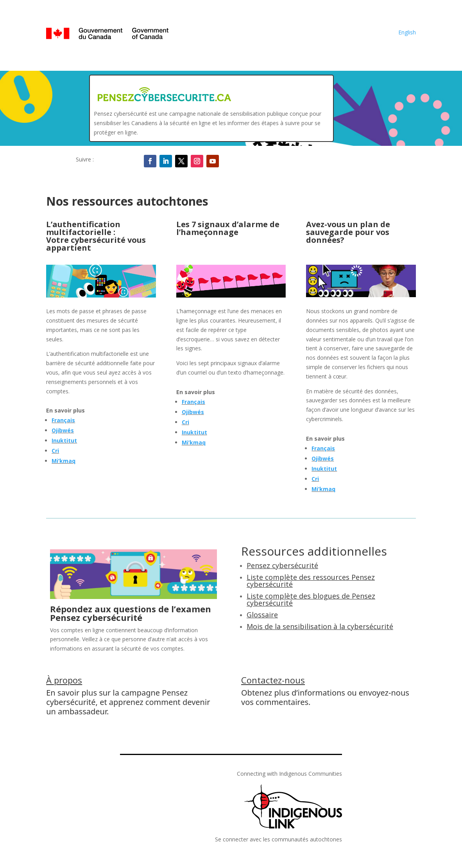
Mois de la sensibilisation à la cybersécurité (320, 626)
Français (63, 420)
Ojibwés (63, 430)
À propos (64, 680)
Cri (55, 451)
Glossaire (262, 615)
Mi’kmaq (64, 461)
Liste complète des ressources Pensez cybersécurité (311, 581)
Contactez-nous (273, 680)
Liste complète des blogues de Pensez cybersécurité (311, 599)
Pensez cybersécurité (282, 565)
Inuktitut (64, 440)
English (407, 32)
